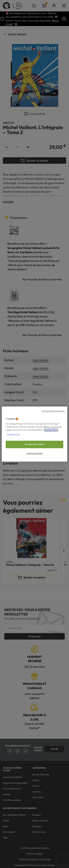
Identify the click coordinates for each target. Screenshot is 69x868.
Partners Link (13, 435)
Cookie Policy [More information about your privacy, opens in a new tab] (51, 430)
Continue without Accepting (53, 411)
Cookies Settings (34, 453)
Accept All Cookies (34, 444)
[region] (35, 434)
